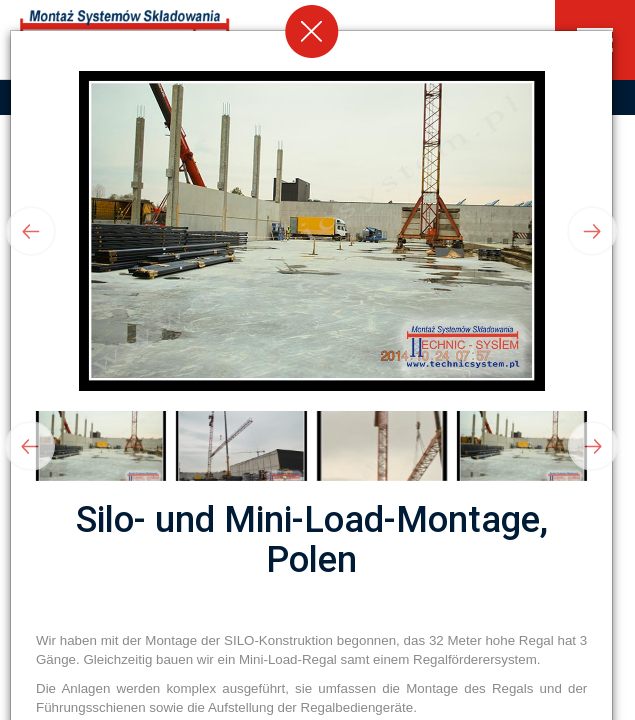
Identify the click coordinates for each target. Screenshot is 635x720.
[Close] (312, 31)
